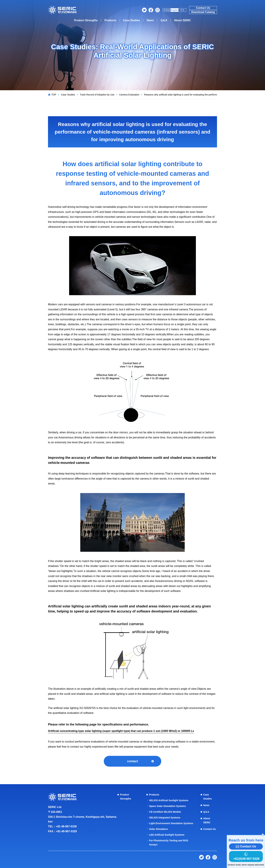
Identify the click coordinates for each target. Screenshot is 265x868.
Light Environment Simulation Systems (171, 823)
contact (132, 761)
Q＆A (164, 20)
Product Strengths (86, 20)
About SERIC (183, 20)
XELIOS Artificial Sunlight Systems (169, 800)
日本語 (167, 10)
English (174, 10)
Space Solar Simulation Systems (167, 806)
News (150, 20)
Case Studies (131, 20)
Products (110, 20)
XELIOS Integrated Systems (165, 818)
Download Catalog (203, 12)
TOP (54, 95)
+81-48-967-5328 (66, 826)
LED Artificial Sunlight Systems (167, 835)
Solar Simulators (158, 829)
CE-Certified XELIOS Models (165, 812)
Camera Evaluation (129, 95)
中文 (182, 10)
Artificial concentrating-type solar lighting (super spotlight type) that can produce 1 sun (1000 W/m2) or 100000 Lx (121, 731)
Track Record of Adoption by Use (97, 95)
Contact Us (203, 8)
